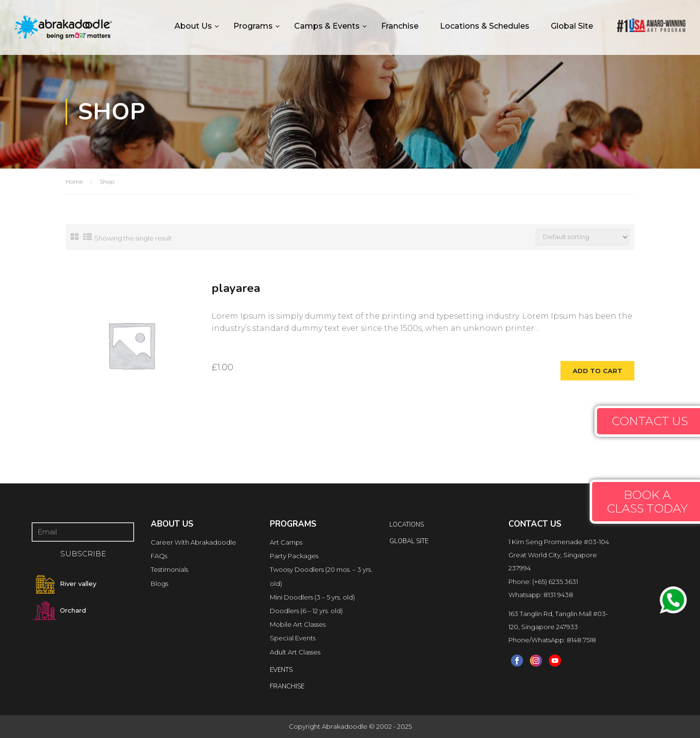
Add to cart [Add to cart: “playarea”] (597, 371)
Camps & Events (327, 26)
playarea (236, 288)
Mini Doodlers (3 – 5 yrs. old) (312, 597)
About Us (193, 26)
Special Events (293, 638)
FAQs (159, 556)
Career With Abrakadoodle (193, 542)
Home (74, 181)
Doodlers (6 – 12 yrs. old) (306, 611)
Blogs (159, 584)
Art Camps (286, 542)
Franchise (400, 26)
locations (407, 525)
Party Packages (294, 556)
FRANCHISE (287, 687)
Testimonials (169, 569)
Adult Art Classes (295, 652)
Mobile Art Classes (298, 624)
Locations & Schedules (485, 26)
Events (281, 670)
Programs (253, 26)
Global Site (572, 26)
